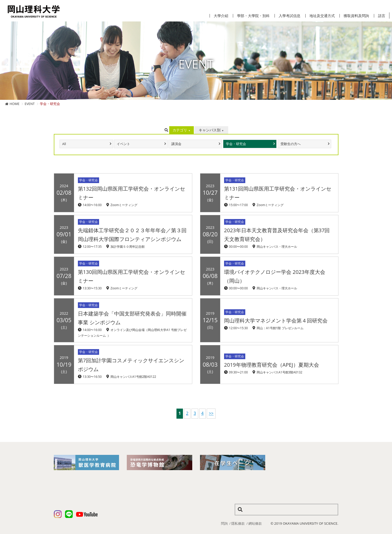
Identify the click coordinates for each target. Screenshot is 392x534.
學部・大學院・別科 (253, 16)
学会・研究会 (236, 144)
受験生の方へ (291, 144)
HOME (14, 104)
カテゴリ (180, 130)
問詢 (224, 523)
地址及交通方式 (322, 16)
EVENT (30, 104)
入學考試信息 (290, 16)
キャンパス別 (210, 130)
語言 (382, 16)
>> (211, 413)
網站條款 (255, 523)
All (64, 144)
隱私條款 (238, 523)
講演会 (176, 144)
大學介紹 (221, 16)
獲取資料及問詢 (356, 16)
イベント (123, 144)
